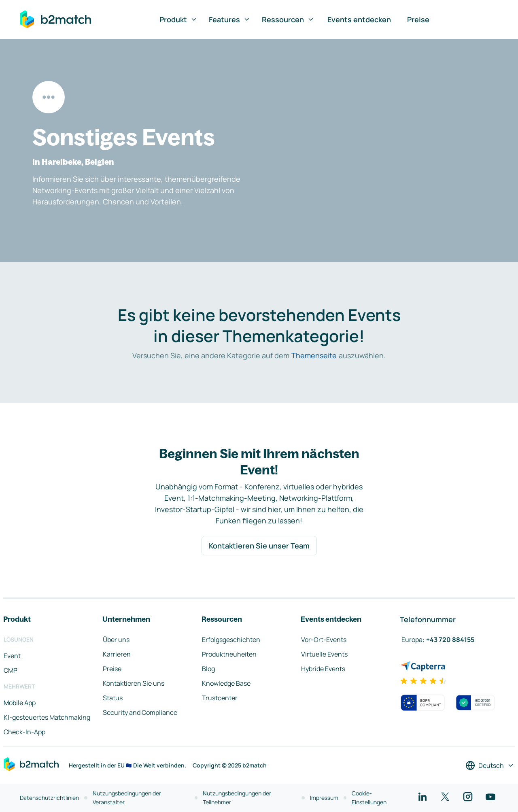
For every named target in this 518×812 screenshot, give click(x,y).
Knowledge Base (226, 683)
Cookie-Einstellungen (369, 798)
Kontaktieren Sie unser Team (259, 546)
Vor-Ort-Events (324, 640)
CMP (11, 670)
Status (113, 698)
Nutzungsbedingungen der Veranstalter (127, 798)
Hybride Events (323, 669)
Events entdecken (359, 19)
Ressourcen (288, 19)
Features (230, 19)
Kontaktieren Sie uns (134, 683)
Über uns (116, 640)
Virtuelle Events (324, 654)
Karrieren (117, 654)
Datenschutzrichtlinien (49, 798)
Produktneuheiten (229, 654)
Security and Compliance (140, 712)
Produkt (178, 19)
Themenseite (314, 355)
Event (12, 656)
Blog (208, 669)
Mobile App (20, 703)
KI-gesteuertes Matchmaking (47, 717)
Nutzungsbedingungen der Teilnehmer (237, 798)
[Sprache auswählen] (490, 765)
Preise (418, 19)
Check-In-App (24, 732)
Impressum (324, 798)
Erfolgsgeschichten (231, 640)
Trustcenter (220, 698)
